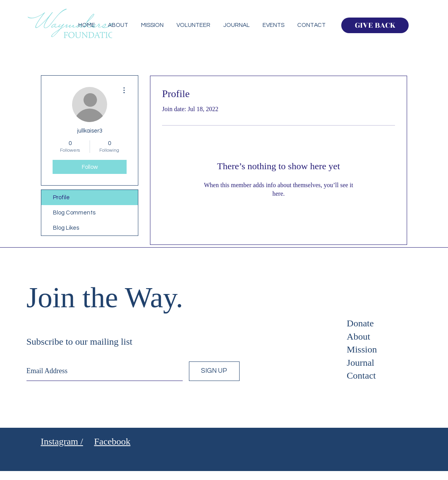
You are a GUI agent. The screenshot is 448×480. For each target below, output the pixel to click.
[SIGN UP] (214, 371)
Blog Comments (74, 213)
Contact (361, 375)
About (358, 337)
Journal (361, 363)
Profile (61, 197)
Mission (362, 349)
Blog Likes (66, 228)
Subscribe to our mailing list (79, 342)
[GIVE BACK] (375, 25)
